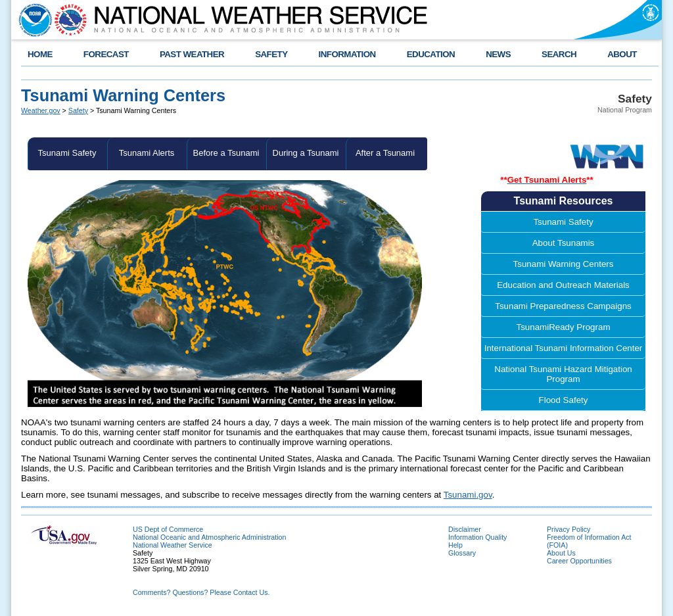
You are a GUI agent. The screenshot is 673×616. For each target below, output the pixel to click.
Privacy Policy (569, 529)
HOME (40, 54)
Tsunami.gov (468, 495)
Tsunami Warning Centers (564, 264)
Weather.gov (41, 110)
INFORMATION (347, 54)
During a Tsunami (306, 153)
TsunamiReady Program (564, 327)
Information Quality (477, 537)
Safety (78, 110)
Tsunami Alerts (147, 153)
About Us (561, 553)
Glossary (462, 553)
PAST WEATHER (192, 54)
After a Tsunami (385, 153)
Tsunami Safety (67, 153)
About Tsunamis (564, 243)
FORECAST (106, 54)
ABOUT (622, 54)
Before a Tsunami (226, 153)
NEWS (498, 54)
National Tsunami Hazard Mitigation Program (563, 374)
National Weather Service (173, 545)
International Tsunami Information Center (564, 348)
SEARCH (559, 54)
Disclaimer (465, 529)
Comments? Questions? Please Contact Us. (201, 592)
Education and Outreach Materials (563, 285)
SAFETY (271, 54)
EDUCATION (431, 54)
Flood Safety (564, 400)
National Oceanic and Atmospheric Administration (209, 537)
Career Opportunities (579, 561)
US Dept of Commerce (168, 529)
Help (455, 545)
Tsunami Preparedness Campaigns (563, 306)
